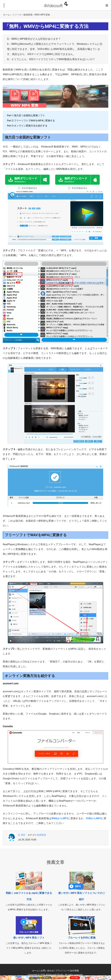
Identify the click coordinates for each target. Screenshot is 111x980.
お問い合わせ (47, 971)
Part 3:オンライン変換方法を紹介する (27, 126)
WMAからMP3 (60, 818)
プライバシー (62, 971)
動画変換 (28, 15)
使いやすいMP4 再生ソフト (29, 938)
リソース (17, 15)
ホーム (7, 15)
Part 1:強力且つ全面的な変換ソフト (26, 115)
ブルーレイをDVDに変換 (82, 938)
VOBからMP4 (94, 818)
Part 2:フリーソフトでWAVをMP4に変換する (31, 121)
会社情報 (74, 971)
